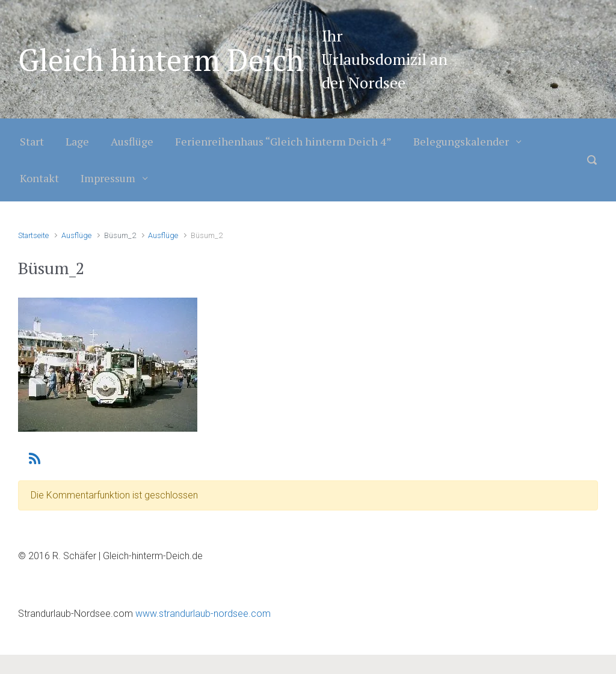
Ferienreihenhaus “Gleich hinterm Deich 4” (283, 141)
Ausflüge (132, 141)
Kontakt (39, 178)
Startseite (33, 235)
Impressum (108, 178)
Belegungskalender (461, 141)
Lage (77, 141)
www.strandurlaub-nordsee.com (202, 614)
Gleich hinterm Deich (161, 60)
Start (32, 141)
